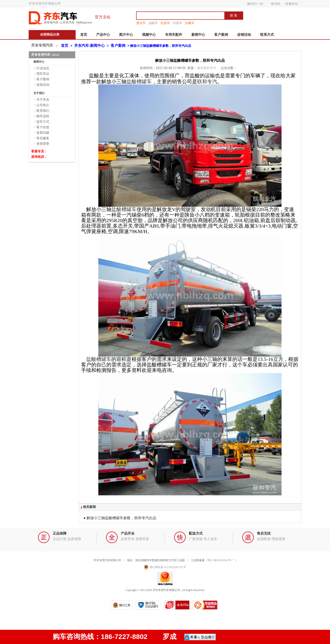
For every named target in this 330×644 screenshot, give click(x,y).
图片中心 (126, 35)
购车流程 (43, 116)
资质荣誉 (43, 144)
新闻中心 (198, 35)
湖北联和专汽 (207, 68)
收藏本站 (292, 4)
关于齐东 (43, 100)
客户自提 (43, 127)
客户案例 (221, 35)
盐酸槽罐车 (139, 82)
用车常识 (43, 74)
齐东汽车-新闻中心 (89, 46)
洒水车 (141, 23)
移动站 (276, 4)
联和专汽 (207, 82)
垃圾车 (165, 23)
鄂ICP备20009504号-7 (220, 560)
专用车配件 (174, 35)
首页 (84, 35)
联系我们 (43, 111)
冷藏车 (190, 23)
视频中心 (149, 35)
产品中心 (103, 35)
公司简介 (43, 105)
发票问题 (43, 133)
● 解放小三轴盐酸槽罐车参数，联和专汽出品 (120, 518)
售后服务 (43, 138)
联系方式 (267, 35)
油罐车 (153, 23)
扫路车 (177, 23)
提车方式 (43, 122)
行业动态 (43, 68)
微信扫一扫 (255, 4)
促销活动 (244, 35)
